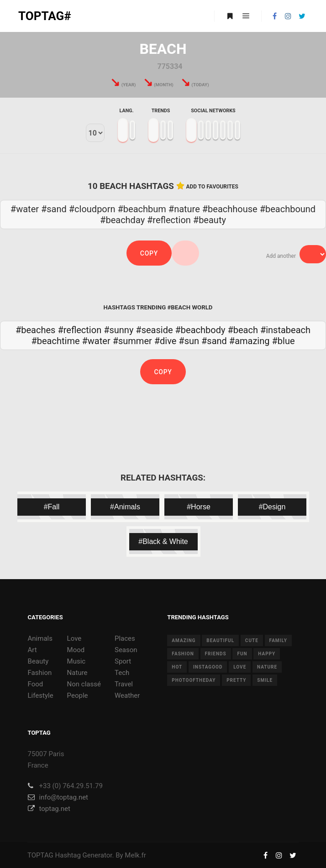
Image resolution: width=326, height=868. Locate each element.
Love (74, 638)
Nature (77, 673)
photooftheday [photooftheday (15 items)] (194, 680)
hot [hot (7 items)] (177, 667)
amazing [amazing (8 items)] (184, 641)
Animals (40, 638)
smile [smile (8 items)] (265, 680)
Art (32, 650)
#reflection (79, 330)
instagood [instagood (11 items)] (208, 667)
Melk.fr (135, 855)
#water (96, 341)
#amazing (250, 341)
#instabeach (285, 330)
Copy (149, 253)
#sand (214, 341)
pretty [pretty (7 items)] (236, 680)
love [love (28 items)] (240, 667)
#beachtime (55, 341)
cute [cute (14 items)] (252, 641)
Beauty (38, 661)
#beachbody (200, 330)
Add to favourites (212, 187)
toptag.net (49, 809)
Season (126, 650)
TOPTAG (40, 855)
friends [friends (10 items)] (216, 654)
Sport (123, 661)
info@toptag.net (58, 797)
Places (125, 638)
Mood (76, 650)
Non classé (84, 684)
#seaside (154, 330)
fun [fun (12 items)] (242, 654)
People (78, 695)
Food (36, 684)
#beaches (35, 330)
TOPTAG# (45, 16)
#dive (166, 341)
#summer (132, 341)
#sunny (118, 330)
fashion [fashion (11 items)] (183, 654)
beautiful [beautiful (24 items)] (220, 641)
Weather (127, 695)
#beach (243, 330)
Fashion (40, 673)
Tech (122, 673)
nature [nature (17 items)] (267, 667)
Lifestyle (41, 695)
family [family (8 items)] (278, 641)
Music (76, 661)
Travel (124, 684)
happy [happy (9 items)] (267, 654)
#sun (189, 341)
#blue (283, 341)
